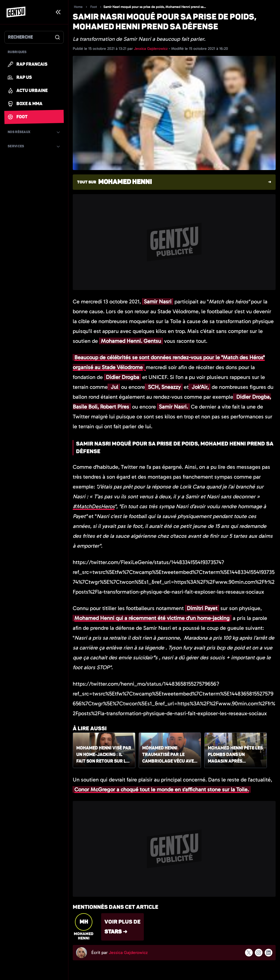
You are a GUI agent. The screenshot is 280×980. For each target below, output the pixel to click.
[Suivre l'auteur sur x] (249, 953)
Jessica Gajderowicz (151, 49)
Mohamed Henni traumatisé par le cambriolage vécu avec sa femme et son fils (169, 755)
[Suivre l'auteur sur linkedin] (269, 953)
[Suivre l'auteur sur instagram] (259, 953)
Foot (94, 7)
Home (78, 7)
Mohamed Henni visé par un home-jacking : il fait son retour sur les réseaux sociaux (104, 755)
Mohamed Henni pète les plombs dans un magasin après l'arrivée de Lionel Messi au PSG (235, 755)
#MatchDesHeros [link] (94, 506)
